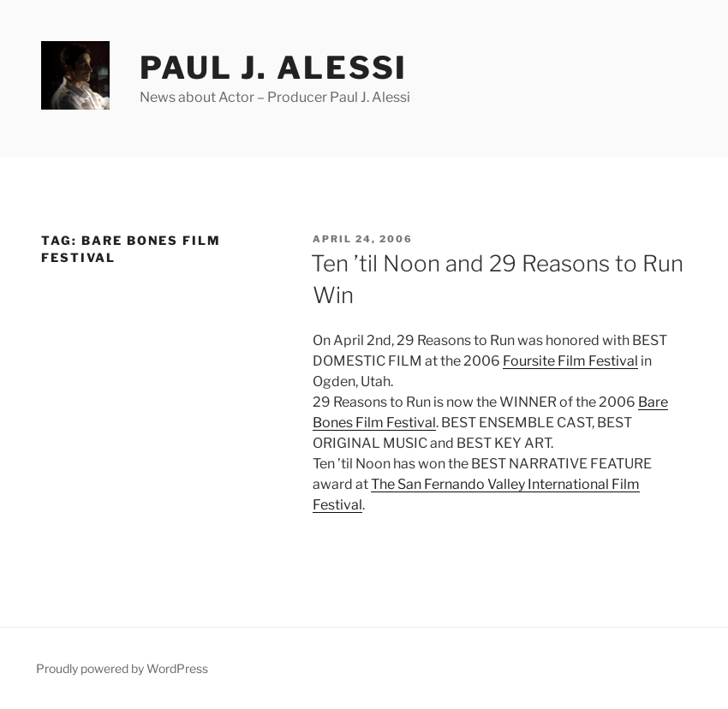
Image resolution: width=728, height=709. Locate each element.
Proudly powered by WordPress (122, 668)
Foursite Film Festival (570, 361)
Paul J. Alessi (274, 68)
